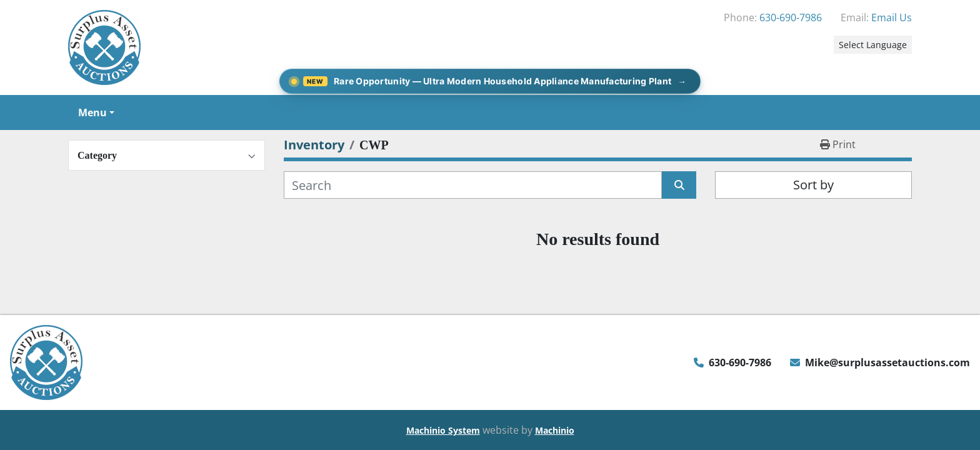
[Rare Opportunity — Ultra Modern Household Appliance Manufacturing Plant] (490, 81)
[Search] (473, 185)
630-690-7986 (791, 17)
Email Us (892, 17)
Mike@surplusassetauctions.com (887, 362)
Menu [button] (92, 112)
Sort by (813, 185)
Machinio (555, 430)
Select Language (873, 45)
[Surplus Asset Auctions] (46, 361)
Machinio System (443, 430)
